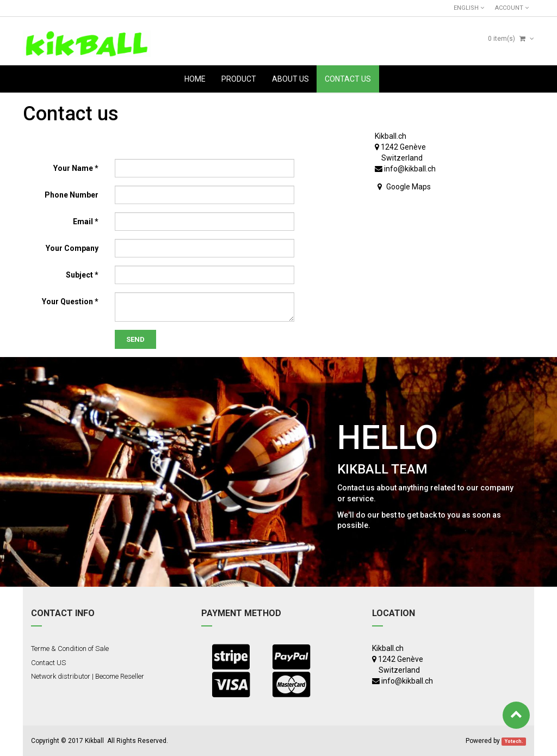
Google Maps (409, 187)
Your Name (73, 168)
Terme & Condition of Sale (70, 649)
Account (512, 8)
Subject (79, 275)
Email (83, 222)
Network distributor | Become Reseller (88, 676)
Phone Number (72, 195)
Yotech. (514, 741)
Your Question (67, 302)
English (469, 8)
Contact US (48, 663)
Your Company (72, 248)
